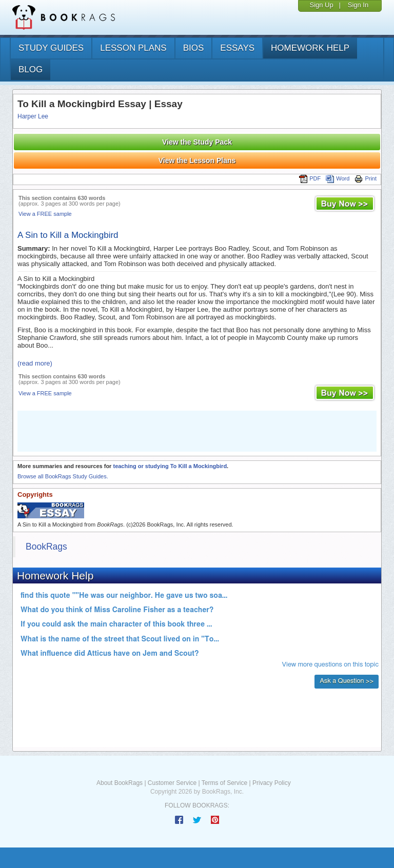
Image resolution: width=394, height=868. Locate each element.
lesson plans (133, 48)
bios (194, 48)
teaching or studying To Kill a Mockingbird (170, 466)
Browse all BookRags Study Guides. (63, 476)
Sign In (358, 5)
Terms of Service (224, 783)
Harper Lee (33, 116)
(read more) (35, 363)
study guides (51, 48)
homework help (310, 48)
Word (338, 178)
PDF (310, 178)
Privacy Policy (272, 783)
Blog (31, 69)
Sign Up (321, 5)
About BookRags (120, 783)
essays (237, 48)
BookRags (46, 547)
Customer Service (172, 783)
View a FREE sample (45, 214)
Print (366, 178)
